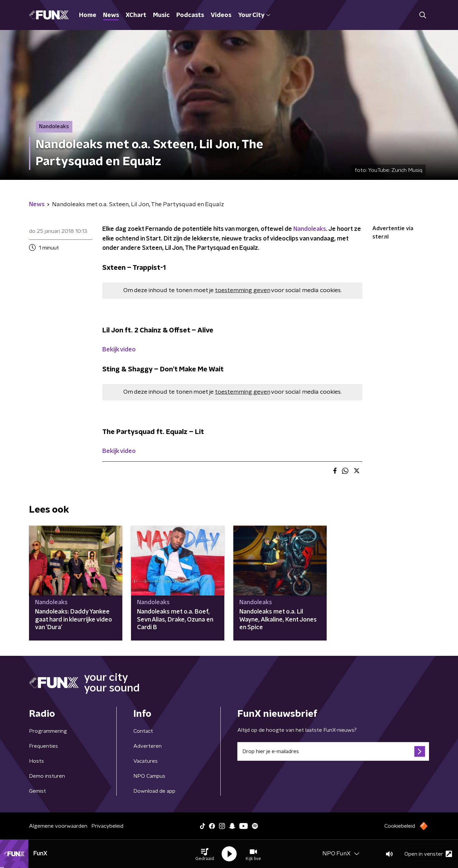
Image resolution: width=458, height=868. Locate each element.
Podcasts (190, 15)
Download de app (154, 791)
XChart (136, 15)
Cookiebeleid (400, 826)
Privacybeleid (107, 826)
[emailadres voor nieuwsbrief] (333, 751)
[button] (205, 854)
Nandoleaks (310, 229)
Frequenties (43, 746)
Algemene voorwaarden (58, 826)
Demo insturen (47, 776)
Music (161, 15)
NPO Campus (149, 776)
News (111, 15)
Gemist (37, 791)
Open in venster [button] (428, 854)
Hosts (36, 761)
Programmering (48, 731)
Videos (221, 15)
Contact (143, 731)
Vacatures (145, 761)
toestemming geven (242, 290)
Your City (254, 15)
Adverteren (147, 746)
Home (88, 15)
